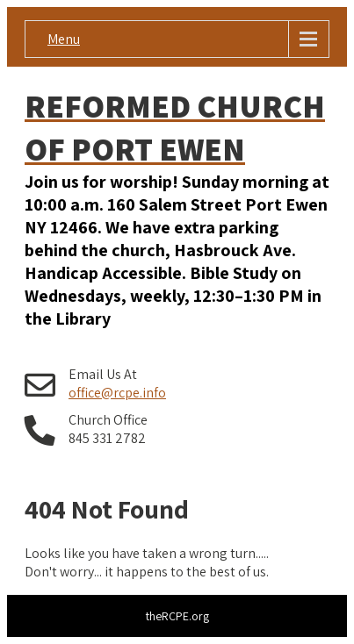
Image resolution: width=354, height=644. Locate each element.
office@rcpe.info (117, 393)
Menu (64, 39)
